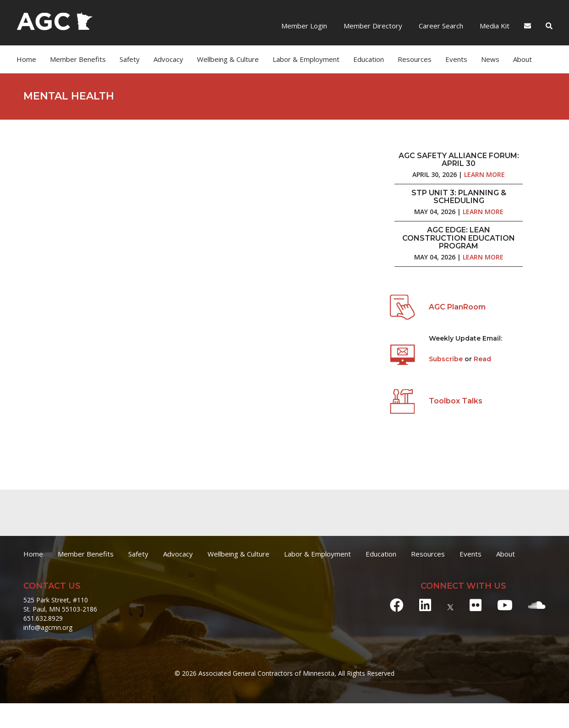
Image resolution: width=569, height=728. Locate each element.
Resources (415, 59)
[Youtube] (505, 605)
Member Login (304, 26)
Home (26, 59)
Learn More (484, 174)
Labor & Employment (306, 59)
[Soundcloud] (537, 605)
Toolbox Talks (456, 401)
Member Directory (372, 26)
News (490, 59)
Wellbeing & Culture (228, 59)
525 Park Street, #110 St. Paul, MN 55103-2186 (60, 604)
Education (369, 59)
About (522, 59)
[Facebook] (397, 605)
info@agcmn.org (48, 627)
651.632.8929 (43, 618)
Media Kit (494, 26)
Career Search (440, 26)
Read (482, 359)
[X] (450, 605)
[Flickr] (476, 605)
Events (456, 59)
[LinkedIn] (425, 605)
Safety (130, 59)
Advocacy (168, 59)
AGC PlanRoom (457, 307)
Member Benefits (78, 59)
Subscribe (447, 359)
